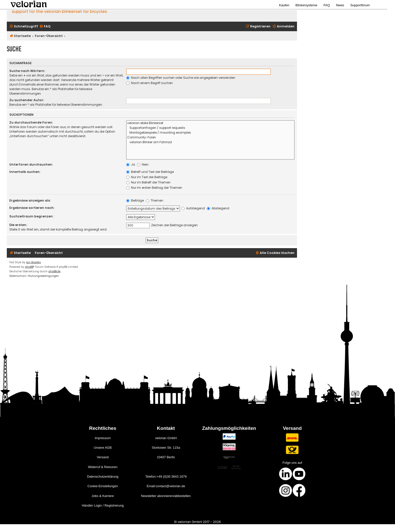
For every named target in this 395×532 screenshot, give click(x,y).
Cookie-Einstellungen (103, 486)
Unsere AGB (103, 448)
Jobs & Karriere (103, 496)
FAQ (327, 5)
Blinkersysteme (306, 5)
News (340, 5)
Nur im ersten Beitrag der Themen (154, 188)
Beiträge (135, 200)
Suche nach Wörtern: (27, 71)
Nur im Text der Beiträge (147, 177)
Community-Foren (210, 138)
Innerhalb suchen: (25, 172)
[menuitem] (45, 27)
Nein (143, 164)
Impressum (103, 438)
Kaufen (284, 5)
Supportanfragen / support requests (210, 128)
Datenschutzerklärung (103, 477)
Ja (131, 164)
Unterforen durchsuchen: (31, 164)
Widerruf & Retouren (103, 467)
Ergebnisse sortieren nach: (32, 208)
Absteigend (218, 208)
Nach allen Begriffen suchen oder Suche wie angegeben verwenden (181, 78)
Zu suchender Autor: (27, 100)
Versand (103, 457)
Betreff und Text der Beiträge (150, 172)
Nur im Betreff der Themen (148, 182)
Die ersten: (18, 225)
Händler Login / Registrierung (103, 505)
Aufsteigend (193, 208)
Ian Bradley (34, 262)
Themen (155, 200)
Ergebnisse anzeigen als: (30, 200)
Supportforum (360, 5)
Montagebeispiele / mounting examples (210, 133)
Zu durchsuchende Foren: (31, 122)
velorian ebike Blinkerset (210, 123)
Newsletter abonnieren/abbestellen (166, 496)
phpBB (29, 267)
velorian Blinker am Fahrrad (210, 142)
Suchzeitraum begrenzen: (31, 216)
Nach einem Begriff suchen (150, 83)
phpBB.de (54, 271)
